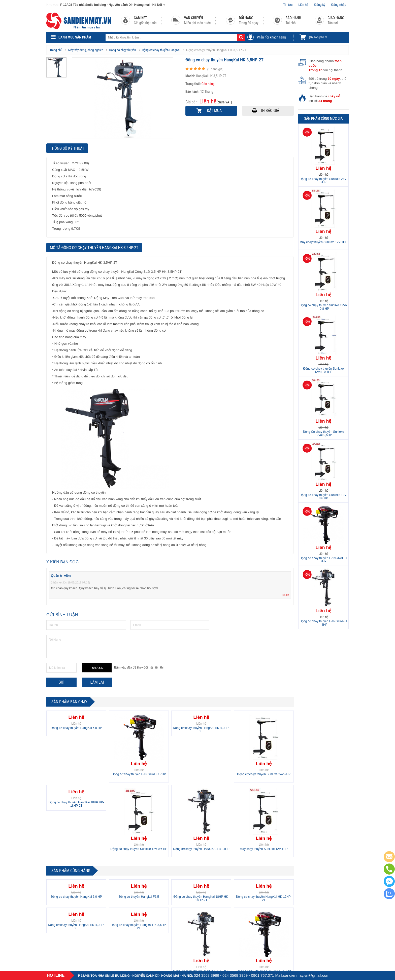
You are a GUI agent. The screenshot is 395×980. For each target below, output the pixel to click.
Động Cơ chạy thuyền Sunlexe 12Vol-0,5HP (323, 433)
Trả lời (285, 595)
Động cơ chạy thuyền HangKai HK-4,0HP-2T (201, 730)
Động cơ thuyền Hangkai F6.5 (139, 897)
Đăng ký (320, 5)
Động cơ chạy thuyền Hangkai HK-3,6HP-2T (139, 927)
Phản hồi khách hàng (271, 37)
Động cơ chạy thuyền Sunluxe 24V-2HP (264, 774)
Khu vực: (53, 5)
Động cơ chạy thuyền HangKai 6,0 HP (76, 728)
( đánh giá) (215, 69)
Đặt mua (214, 111)
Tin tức (288, 5)
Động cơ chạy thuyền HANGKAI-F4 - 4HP (201, 849)
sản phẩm (318, 37)
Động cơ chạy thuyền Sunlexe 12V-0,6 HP (139, 849)
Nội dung (134, 646)
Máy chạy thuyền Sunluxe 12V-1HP (264, 849)
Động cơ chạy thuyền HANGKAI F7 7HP (139, 774)
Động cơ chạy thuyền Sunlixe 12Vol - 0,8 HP (323, 307)
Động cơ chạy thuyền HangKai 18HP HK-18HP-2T (76, 804)
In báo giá (270, 111)
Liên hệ (304, 5)
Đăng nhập (339, 5)
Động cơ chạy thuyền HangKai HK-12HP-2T (264, 898)
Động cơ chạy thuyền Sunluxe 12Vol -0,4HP (324, 370)
